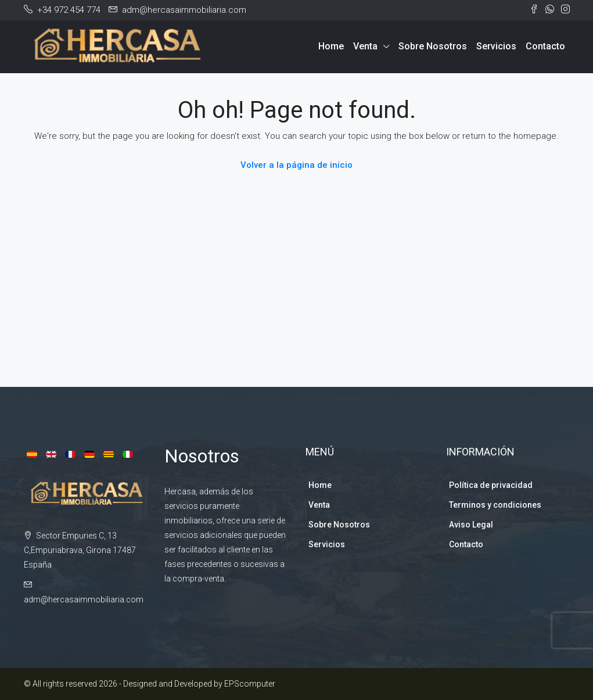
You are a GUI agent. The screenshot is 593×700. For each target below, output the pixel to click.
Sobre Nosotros (433, 46)
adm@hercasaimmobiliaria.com (84, 600)
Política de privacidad (491, 485)
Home (331, 46)
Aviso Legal (471, 525)
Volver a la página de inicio (296, 165)
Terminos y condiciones (495, 505)
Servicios (496, 46)
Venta (365, 46)
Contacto (545, 46)
